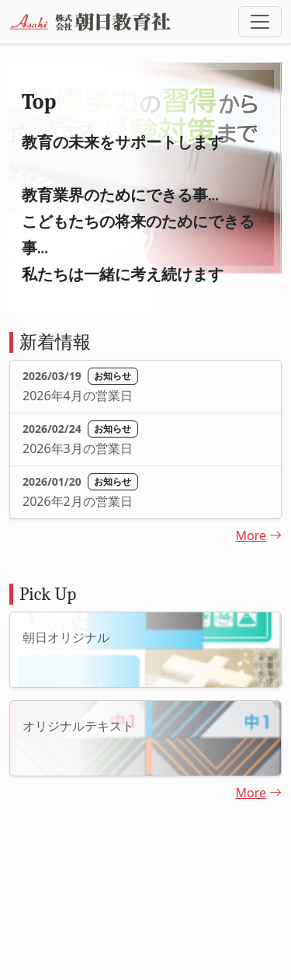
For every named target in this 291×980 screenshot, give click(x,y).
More (258, 535)
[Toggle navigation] (260, 22)
